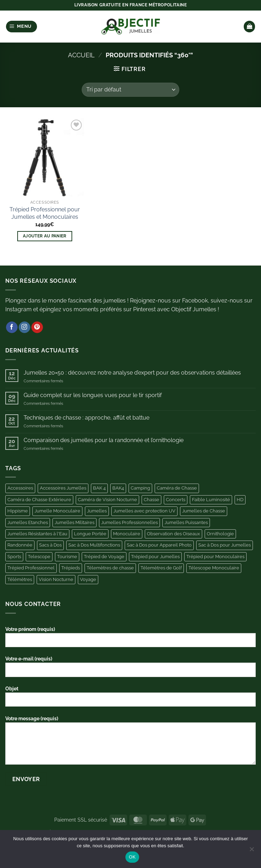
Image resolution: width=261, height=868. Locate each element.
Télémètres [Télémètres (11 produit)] (20, 579)
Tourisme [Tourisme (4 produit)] (67, 557)
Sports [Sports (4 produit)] (14, 557)
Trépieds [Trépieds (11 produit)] (71, 568)
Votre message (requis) (130, 743)
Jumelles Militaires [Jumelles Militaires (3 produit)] (74, 522)
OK (132, 857)
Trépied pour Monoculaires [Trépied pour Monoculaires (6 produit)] (215, 557)
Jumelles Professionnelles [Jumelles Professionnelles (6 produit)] (129, 522)
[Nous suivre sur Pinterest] (37, 327)
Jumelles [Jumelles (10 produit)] (97, 511)
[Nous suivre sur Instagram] (24, 327)
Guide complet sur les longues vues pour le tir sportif (93, 395)
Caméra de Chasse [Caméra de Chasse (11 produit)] (177, 488)
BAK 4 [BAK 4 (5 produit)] (99, 488)
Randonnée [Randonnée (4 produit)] (20, 545)
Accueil (81, 55)
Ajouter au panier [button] (45, 236)
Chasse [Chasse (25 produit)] (151, 500)
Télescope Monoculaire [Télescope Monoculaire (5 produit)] (214, 568)
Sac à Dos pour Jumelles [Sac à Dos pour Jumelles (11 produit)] (225, 545)
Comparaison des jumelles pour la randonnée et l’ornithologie (104, 440)
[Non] (251, 851)
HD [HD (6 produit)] (240, 500)
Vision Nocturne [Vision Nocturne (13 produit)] (56, 579)
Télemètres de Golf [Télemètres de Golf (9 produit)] (161, 568)
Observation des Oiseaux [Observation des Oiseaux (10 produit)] (173, 534)
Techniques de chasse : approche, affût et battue (86, 418)
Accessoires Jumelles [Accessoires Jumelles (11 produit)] (63, 488)
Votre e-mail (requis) (130, 669)
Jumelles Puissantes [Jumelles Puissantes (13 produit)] (186, 522)
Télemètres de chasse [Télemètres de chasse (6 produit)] (110, 568)
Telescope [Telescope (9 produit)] (39, 557)
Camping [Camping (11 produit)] (140, 488)
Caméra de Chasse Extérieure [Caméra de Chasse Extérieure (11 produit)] (39, 500)
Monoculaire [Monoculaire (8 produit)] (127, 534)
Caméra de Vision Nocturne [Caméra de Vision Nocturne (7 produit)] (107, 500)
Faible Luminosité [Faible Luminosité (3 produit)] (211, 500)
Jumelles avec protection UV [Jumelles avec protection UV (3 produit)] (144, 511)
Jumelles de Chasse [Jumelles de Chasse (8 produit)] (204, 511)
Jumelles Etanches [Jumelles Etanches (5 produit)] (28, 522)
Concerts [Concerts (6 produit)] (176, 500)
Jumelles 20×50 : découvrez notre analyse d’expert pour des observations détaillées (132, 373)
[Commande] (130, 90)
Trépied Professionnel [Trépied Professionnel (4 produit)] (31, 568)
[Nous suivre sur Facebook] (12, 327)
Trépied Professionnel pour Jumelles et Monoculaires (45, 213)
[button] (22, 27)
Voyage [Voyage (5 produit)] (88, 579)
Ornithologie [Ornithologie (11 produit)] (220, 534)
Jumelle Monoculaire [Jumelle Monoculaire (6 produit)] (57, 511)
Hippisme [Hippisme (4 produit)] (18, 511)
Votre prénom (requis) (130, 639)
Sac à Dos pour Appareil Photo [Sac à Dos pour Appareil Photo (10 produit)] (159, 545)
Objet (130, 699)
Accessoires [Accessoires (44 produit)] (20, 488)
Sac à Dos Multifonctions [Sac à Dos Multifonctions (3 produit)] (94, 545)
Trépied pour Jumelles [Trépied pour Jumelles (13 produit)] (155, 557)
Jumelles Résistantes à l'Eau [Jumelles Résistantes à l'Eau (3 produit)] (37, 534)
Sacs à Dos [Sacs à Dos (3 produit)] (50, 545)
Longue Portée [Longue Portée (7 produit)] (90, 534)
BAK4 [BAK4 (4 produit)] (118, 488)
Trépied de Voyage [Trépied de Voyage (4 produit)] (104, 557)
